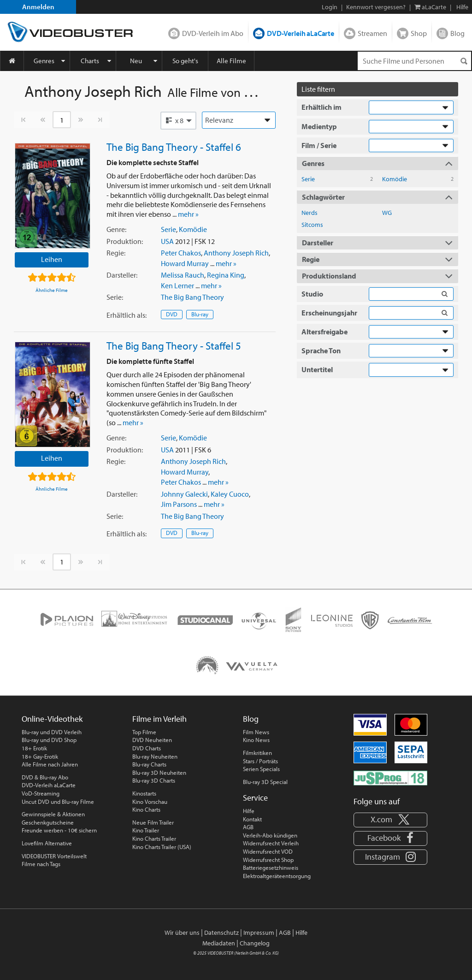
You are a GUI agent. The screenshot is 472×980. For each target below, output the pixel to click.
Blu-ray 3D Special (265, 782)
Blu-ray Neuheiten (155, 756)
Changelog (255, 943)
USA (167, 241)
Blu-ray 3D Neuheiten (159, 772)
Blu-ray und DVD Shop (49, 740)
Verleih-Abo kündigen (270, 835)
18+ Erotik (34, 748)
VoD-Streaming (41, 793)
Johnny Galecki (184, 494)
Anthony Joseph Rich (236, 253)
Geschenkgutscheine (48, 822)
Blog (457, 33)
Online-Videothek (52, 719)
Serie (168, 229)
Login (330, 7)
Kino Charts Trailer (154, 838)
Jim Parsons (179, 504)
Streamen (372, 33)
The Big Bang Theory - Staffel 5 (174, 345)
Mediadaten (219, 943)
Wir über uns (182, 932)
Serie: (115, 297)
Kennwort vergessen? (376, 7)
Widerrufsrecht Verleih (271, 843)
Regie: (116, 253)
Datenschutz (221, 932)
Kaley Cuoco (230, 494)
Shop (419, 33)
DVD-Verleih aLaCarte (301, 33)
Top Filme (144, 732)
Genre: (116, 229)
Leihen (52, 259)
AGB (248, 827)
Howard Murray (185, 263)
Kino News (256, 740)
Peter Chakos (181, 253)
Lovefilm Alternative (47, 843)
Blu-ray (200, 314)
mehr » (188, 214)
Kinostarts (144, 793)
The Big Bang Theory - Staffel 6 (174, 147)
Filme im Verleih (159, 719)
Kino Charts (146, 809)
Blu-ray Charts (149, 764)
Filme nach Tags (41, 864)
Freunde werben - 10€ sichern (59, 830)
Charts (90, 61)
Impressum (259, 932)
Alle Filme (231, 61)
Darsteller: (122, 275)
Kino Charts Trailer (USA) (162, 847)
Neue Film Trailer (153, 822)
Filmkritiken (257, 753)
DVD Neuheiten (152, 740)
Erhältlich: (127, 315)
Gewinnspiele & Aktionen (53, 814)
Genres (44, 61)
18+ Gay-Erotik (40, 756)
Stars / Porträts (260, 761)
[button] (178, 120)
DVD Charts (147, 748)
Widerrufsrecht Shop (268, 860)
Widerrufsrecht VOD (268, 851)
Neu (136, 61)
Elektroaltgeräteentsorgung (277, 876)
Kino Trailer (146, 830)
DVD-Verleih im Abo (213, 33)
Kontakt (252, 819)
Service (255, 798)
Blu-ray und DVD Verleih (52, 732)
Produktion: (125, 241)
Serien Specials (261, 769)
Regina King (226, 275)
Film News (256, 732)
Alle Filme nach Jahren (50, 764)
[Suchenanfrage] (414, 61)
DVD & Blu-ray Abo (45, 777)
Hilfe (249, 811)
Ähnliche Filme (52, 290)
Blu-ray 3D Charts (154, 780)
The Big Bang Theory (192, 297)
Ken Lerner (177, 285)
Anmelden (38, 7)
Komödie (193, 229)
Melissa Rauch (183, 275)
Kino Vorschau (150, 802)
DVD (172, 314)
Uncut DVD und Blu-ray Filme (58, 802)
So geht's (185, 61)
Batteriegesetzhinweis (271, 867)
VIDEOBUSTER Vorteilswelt (54, 856)
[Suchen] (464, 61)
